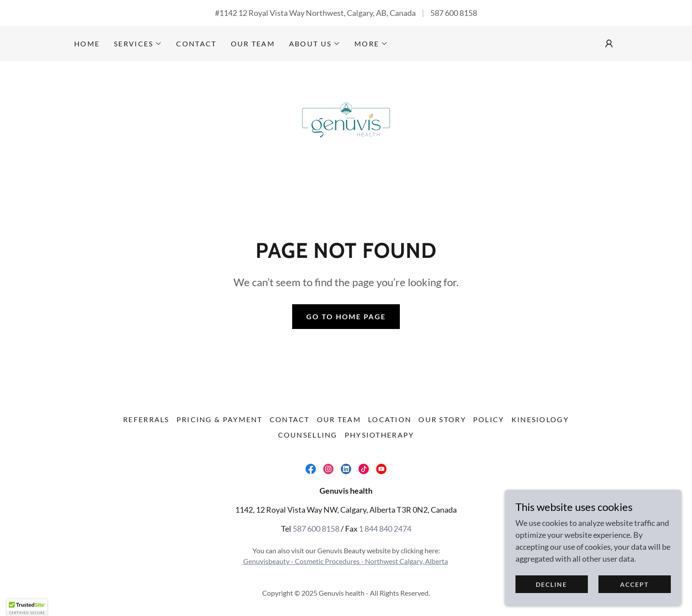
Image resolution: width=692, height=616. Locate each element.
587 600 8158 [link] (454, 13)
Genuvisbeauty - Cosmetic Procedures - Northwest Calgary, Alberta (346, 561)
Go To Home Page (346, 316)
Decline (551, 584)
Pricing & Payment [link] (220, 419)
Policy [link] (489, 419)
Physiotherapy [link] (380, 435)
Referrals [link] (146, 419)
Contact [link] (196, 43)
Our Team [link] (253, 43)
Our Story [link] (442, 419)
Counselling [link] (308, 435)
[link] (346, 116)
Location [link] (390, 419)
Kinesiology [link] (540, 419)
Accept (634, 584)
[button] (138, 44)
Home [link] (87, 43)
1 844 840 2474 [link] (385, 529)
